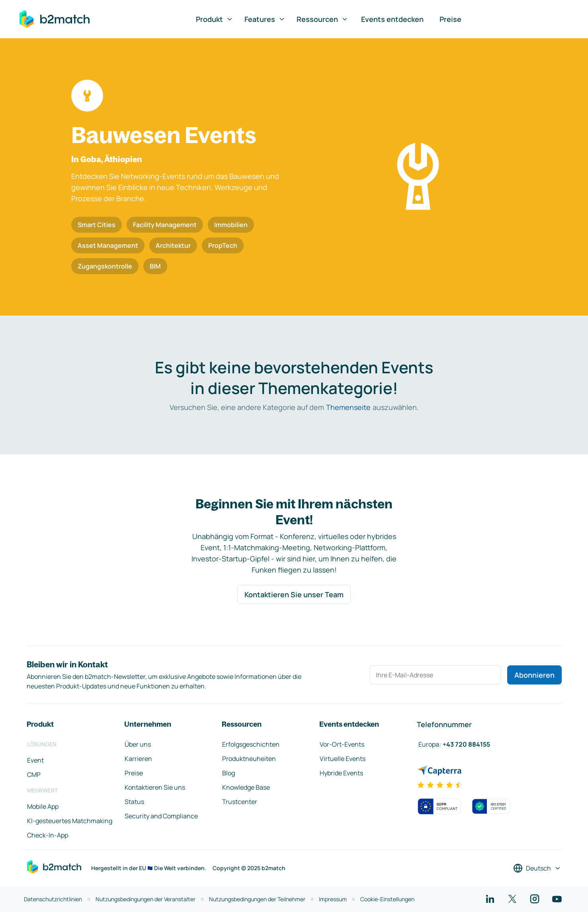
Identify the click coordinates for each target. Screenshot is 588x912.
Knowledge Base (246, 787)
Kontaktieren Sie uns (155, 787)
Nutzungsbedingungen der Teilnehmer (257, 899)
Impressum (333, 899)
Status (134, 802)
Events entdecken (392, 19)
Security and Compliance (161, 816)
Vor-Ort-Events (342, 744)
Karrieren (138, 759)
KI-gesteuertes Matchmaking (70, 821)
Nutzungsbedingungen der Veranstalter (146, 899)
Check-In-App (48, 835)
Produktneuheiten (249, 759)
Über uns (138, 744)
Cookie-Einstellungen (387, 899)
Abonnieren (534, 675)
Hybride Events (341, 773)
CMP (34, 775)
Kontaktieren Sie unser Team (294, 594)
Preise (450, 19)
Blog (229, 773)
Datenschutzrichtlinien (53, 899)
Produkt (215, 19)
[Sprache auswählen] (537, 868)
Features (265, 19)
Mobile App (43, 806)
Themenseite (348, 407)
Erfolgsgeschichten (251, 744)
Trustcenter (240, 802)
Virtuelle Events (343, 759)
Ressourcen (322, 19)
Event (35, 760)
